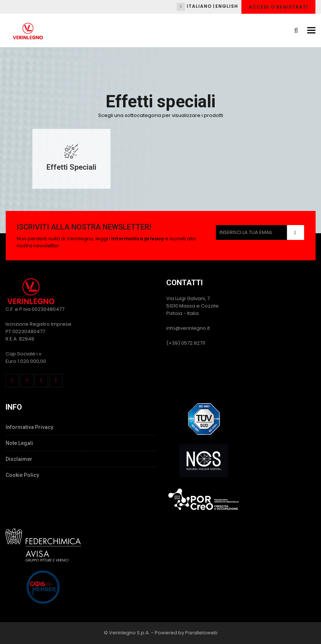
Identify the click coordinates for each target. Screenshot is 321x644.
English (227, 6)
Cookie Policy (22, 475)
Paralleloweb (201, 633)
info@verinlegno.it (188, 328)
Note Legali (19, 443)
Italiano (199, 6)
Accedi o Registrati (278, 7)
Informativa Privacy (29, 427)
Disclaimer (19, 459)
